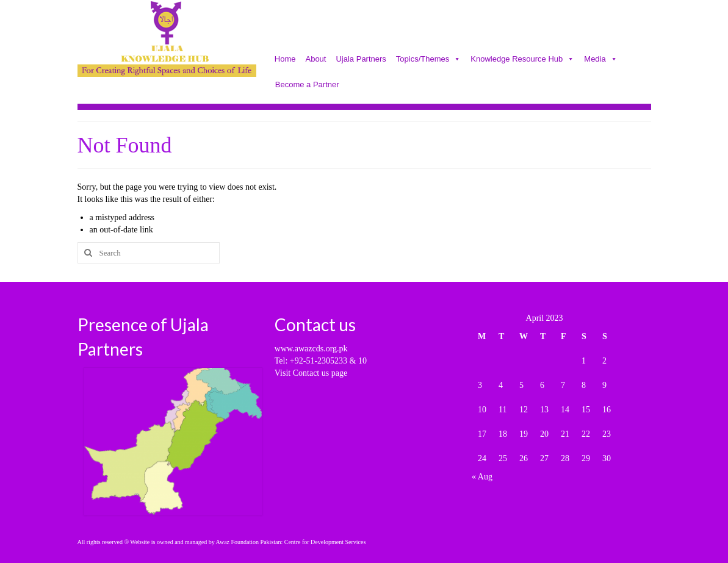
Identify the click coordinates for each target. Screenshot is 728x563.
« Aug (482, 477)
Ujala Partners (361, 60)
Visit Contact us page (311, 373)
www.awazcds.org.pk (311, 349)
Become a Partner (307, 85)
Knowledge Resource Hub (522, 60)
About (315, 60)
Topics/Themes (428, 60)
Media (600, 60)
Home (285, 60)
